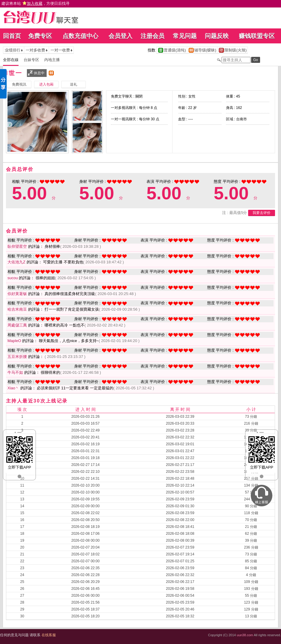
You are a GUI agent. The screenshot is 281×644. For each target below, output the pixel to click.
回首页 (12, 36)
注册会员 (152, 36)
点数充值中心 (80, 36)
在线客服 (49, 635)
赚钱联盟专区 (257, 36)
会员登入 (120, 36)
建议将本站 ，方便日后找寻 (36, 3)
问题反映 (217, 36)
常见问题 (185, 36)
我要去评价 (262, 213)
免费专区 (40, 36)
